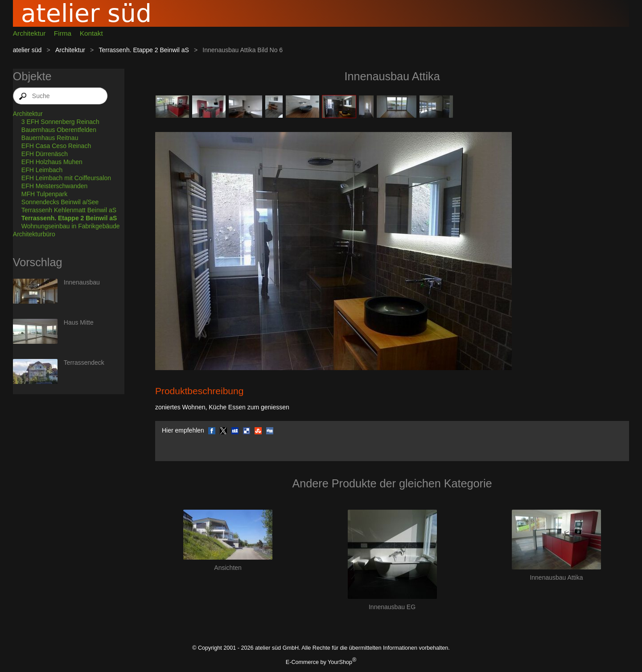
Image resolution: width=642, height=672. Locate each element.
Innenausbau (82, 282)
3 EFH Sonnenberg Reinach (60, 122)
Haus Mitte (79, 322)
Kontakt (91, 33)
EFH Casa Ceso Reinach (56, 146)
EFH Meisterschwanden (55, 186)
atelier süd (27, 50)
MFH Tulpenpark (44, 194)
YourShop (340, 662)
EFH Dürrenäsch (45, 154)
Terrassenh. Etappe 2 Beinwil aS (144, 50)
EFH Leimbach (42, 170)
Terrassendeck (84, 363)
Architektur (29, 33)
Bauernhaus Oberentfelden (59, 130)
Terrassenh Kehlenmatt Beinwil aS (69, 210)
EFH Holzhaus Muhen (52, 162)
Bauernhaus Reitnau (50, 138)
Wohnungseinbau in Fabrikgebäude (71, 226)
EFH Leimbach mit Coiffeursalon (66, 178)
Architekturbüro (34, 234)
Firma (63, 33)
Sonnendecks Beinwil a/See (60, 202)
